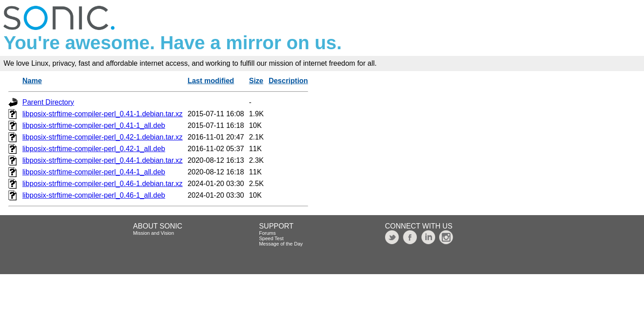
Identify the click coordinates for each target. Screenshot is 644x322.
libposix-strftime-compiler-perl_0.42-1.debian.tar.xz (102, 137)
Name (32, 81)
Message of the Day (281, 244)
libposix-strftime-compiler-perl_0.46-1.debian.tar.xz (102, 184)
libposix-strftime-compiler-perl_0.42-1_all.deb (94, 149)
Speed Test (271, 238)
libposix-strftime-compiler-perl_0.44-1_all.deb (94, 172)
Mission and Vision (154, 233)
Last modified (211, 81)
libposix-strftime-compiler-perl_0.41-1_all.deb (94, 125)
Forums (267, 233)
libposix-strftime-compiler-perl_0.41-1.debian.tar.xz (102, 114)
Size (256, 81)
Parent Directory (48, 102)
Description (288, 81)
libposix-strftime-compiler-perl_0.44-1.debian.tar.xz (102, 160)
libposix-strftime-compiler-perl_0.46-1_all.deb (94, 195)
